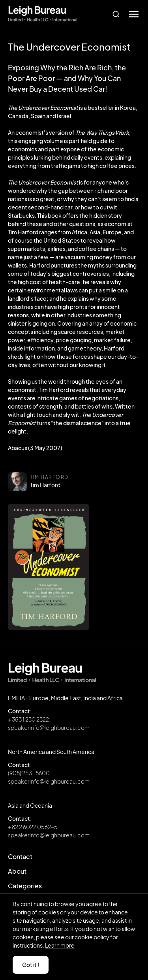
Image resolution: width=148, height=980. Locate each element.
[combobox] (116, 14)
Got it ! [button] (31, 965)
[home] (43, 14)
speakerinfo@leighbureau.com (49, 727)
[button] (134, 14)
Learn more (60, 945)
